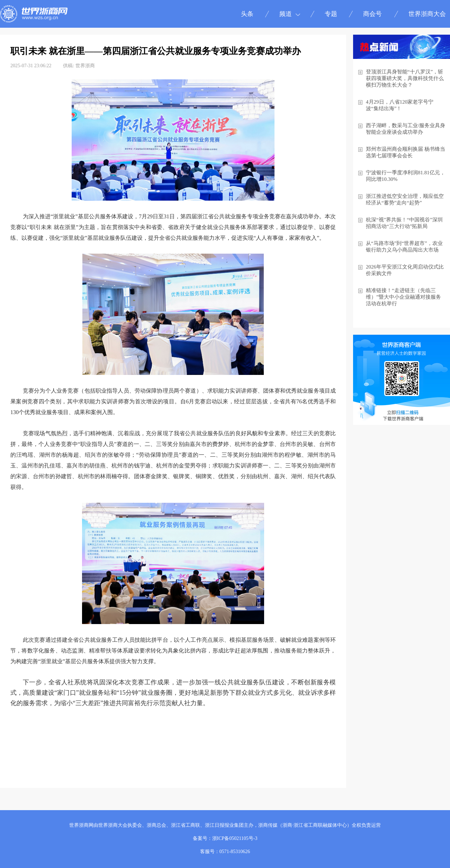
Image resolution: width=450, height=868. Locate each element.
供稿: (69, 66)
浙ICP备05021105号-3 (235, 838)
